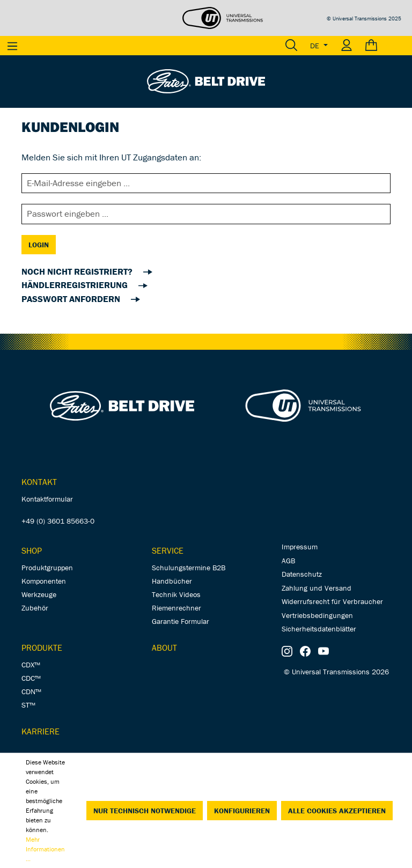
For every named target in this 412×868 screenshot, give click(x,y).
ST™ (28, 705)
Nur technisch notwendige (145, 811)
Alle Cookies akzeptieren (337, 811)
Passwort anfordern (72, 299)
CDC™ (31, 678)
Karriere (41, 731)
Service (168, 550)
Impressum (300, 547)
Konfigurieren (242, 811)
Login (39, 245)
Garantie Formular (181, 621)
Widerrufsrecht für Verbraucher (332, 601)
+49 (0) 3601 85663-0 (58, 521)
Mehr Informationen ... (45, 849)
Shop (32, 550)
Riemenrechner (176, 608)
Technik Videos (176, 594)
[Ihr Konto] (347, 46)
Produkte (42, 648)
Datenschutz (302, 574)
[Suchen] (291, 46)
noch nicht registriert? (78, 271)
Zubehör (35, 608)
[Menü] (12, 46)
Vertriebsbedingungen (317, 615)
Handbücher (172, 581)
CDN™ (31, 692)
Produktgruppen (47, 568)
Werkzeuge (39, 594)
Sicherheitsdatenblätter (319, 629)
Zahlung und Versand (317, 588)
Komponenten (44, 581)
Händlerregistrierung (76, 285)
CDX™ (31, 665)
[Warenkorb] (385, 46)
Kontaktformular (47, 499)
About (164, 648)
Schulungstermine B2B (189, 568)
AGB (288, 561)
